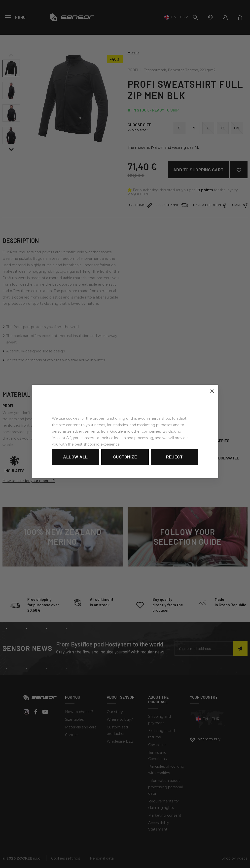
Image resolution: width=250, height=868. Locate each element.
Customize (125, 457)
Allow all (75, 457)
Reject (174, 457)
